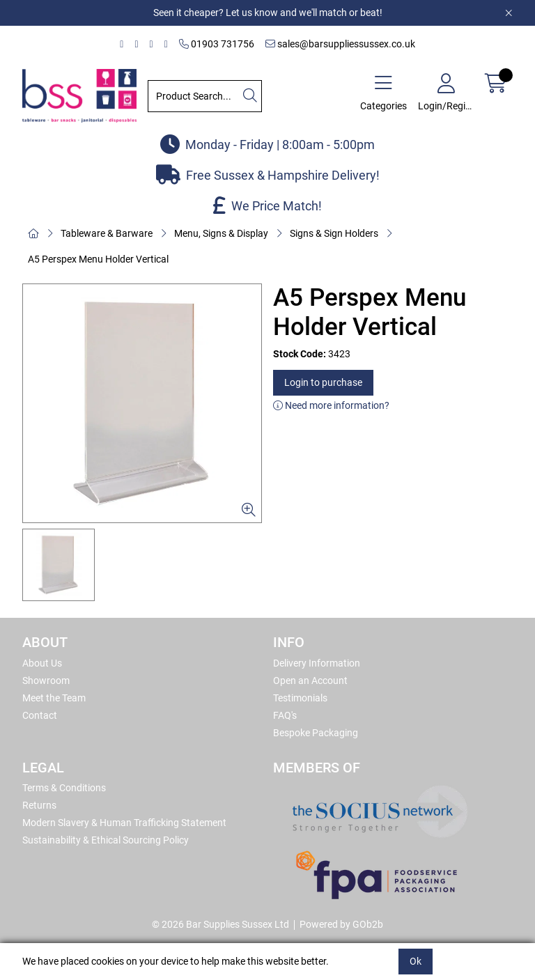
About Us (42, 663)
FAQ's (285, 715)
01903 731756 (217, 44)
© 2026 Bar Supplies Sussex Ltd (220, 924)
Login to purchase (323, 382)
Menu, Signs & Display (221, 233)
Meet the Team (54, 698)
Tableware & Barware (107, 233)
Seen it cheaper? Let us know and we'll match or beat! (268, 13)
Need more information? (331, 405)
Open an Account (310, 680)
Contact (40, 715)
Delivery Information (317, 663)
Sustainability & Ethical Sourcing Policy (106, 840)
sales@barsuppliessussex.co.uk (340, 44)
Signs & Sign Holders (334, 233)
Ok (416, 961)
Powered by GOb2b (341, 924)
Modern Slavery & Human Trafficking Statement (124, 823)
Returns (39, 805)
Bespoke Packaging (316, 733)
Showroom (46, 680)
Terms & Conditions (64, 788)
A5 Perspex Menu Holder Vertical (98, 259)
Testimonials (300, 698)
